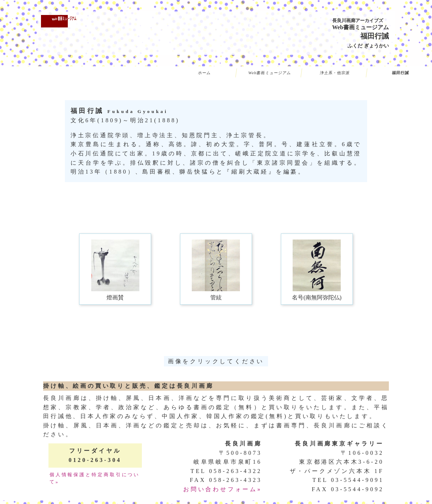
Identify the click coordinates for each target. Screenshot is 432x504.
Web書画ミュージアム (270, 73)
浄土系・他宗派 (335, 73)
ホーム (204, 73)
